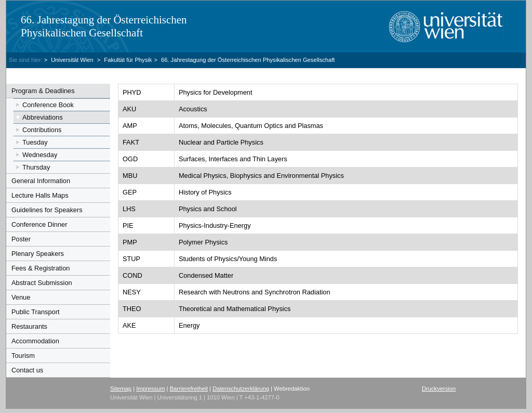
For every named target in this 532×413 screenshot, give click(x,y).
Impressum (150, 389)
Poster (21, 239)
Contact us (27, 370)
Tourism (23, 356)
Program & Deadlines (43, 91)
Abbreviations (43, 117)
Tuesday (35, 142)
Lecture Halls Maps (40, 195)
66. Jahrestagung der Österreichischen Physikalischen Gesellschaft (104, 26)
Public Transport (35, 312)
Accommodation (35, 341)
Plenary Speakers (38, 254)
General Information (41, 181)
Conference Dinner (39, 224)
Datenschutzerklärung (241, 389)
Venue (21, 297)
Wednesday (40, 155)
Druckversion (439, 389)
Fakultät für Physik (128, 60)
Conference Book (48, 105)
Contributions (42, 130)
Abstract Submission (42, 283)
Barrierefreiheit (189, 389)
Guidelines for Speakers (47, 210)
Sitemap (121, 389)
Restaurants (29, 326)
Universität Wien (73, 60)
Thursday (36, 167)
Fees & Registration (41, 268)
